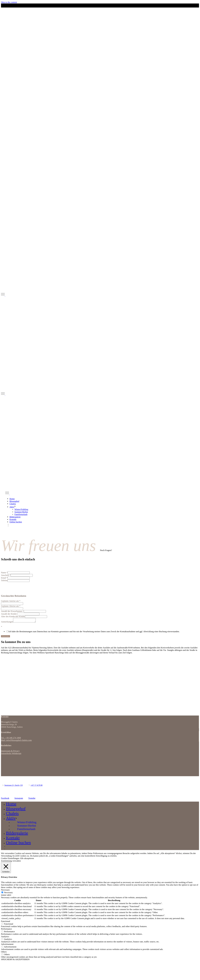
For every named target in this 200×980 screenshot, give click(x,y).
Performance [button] (6, 930)
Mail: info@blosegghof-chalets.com (16, 741)
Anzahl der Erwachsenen (12, 611)
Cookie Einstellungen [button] (10, 859)
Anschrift (6, 575)
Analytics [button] (5, 937)
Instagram (19, 799)
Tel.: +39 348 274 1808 (11, 738)
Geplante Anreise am (11, 601)
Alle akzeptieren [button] (27, 859)
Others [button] (4, 953)
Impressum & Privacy (10, 752)
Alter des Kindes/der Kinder (13, 616)
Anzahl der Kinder (9, 614)
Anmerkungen (7, 622)
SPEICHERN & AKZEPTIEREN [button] (15, 960)
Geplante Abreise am (11, 606)
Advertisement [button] (7, 945)
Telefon (4, 580)
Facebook (5, 799)
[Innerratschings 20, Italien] (20, 676)
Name (4, 573)
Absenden (5, 637)
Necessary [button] (5, 891)
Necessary (8, 893)
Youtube (32, 799)
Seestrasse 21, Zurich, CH (14, 786)
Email (4, 578)
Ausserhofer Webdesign (11, 754)
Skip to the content (9, 2)
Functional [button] (6, 922)
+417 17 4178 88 (36, 786)
